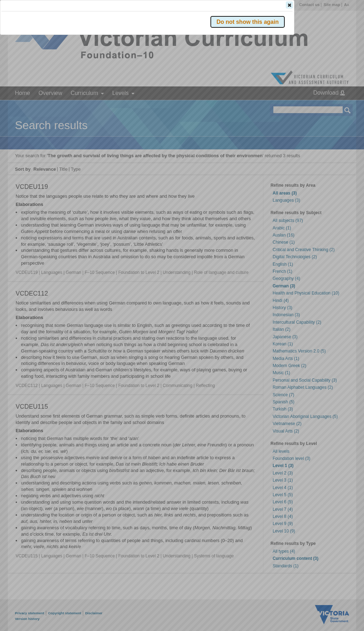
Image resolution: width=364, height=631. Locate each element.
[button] (335, 106)
